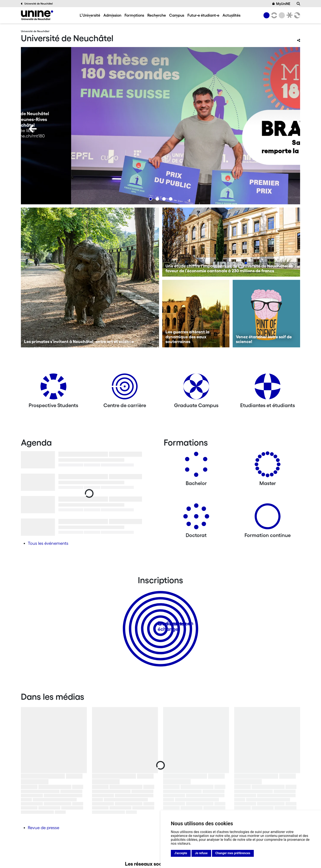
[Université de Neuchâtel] (37, 15)
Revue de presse (44, 828)
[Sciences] (281, 15)
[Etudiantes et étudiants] (268, 388)
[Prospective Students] (53, 388)
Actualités (231, 15)
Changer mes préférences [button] (233, 853)
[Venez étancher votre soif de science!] (266, 314)
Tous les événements (48, 543)
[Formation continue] (268, 518)
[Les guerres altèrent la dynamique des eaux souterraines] (196, 314)
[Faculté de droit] (289, 15)
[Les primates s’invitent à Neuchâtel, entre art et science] (90, 277)
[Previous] (33, 129)
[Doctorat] (196, 518)
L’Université (90, 15)
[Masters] (268, 466)
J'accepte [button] (181, 853)
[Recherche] (298, 4)
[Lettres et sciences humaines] (273, 15)
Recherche (157, 15)
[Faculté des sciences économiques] (296, 15)
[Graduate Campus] (196, 388)
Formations (134, 15)
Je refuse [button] (201, 853)
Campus (177, 15)
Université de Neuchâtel (37, 4)
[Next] (288, 129)
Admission (112, 15)
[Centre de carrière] (125, 388)
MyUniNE (281, 4)
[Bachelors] (196, 466)
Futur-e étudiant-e (203, 15)
